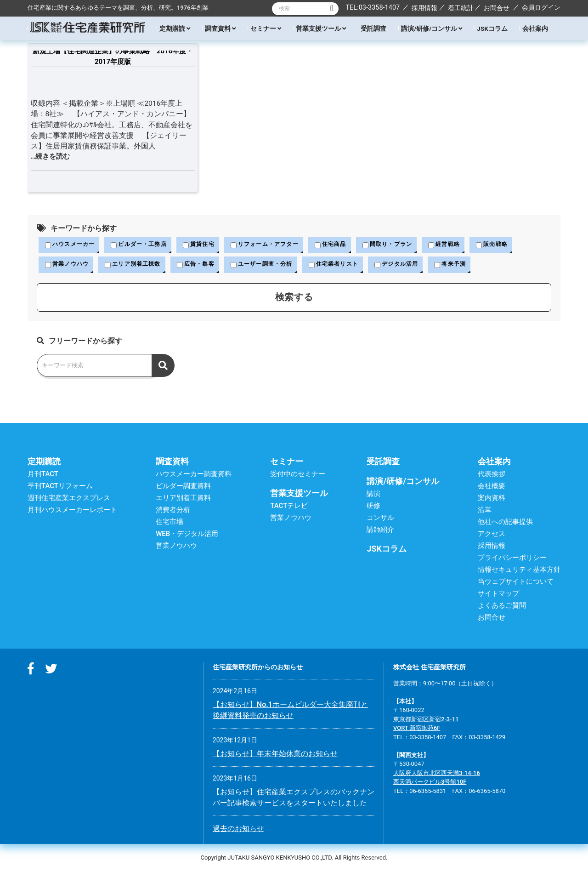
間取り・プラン (406, 245)
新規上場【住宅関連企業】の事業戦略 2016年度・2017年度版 (113, 56)
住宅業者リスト (350, 265)
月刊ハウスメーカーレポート (72, 511)
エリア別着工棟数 (138, 265)
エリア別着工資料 (183, 499)
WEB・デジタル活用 (187, 535)
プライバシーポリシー (512, 559)
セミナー (266, 28)
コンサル (380, 519)
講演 (373, 495)
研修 (373, 507)
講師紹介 (380, 530)
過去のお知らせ (238, 829)
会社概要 (492, 487)
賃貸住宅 (207, 245)
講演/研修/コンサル (432, 28)
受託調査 (373, 28)
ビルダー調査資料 (183, 487)
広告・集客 (204, 265)
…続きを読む (51, 157)
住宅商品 (347, 245)
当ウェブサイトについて (516, 582)
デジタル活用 (416, 265)
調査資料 (220, 28)
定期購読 (175, 28)
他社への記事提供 (505, 523)
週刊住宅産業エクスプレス (69, 499)
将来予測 (472, 265)
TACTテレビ (289, 507)
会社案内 (535, 28)
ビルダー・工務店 (144, 245)
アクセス (492, 535)
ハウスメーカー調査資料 (194, 475)
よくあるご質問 (502, 606)
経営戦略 (466, 245)
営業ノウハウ (68, 265)
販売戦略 (516, 245)
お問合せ (497, 8)
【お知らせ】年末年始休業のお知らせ (275, 755)
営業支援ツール (321, 28)
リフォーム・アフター (277, 245)
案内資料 (492, 499)
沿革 (485, 511)
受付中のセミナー (298, 475)
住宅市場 (170, 523)
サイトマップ (498, 594)
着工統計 (461, 8)
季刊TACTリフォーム (60, 487)
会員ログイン (541, 7)
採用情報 (424, 8)
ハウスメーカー (72, 245)
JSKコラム (492, 28)
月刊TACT (43, 475)
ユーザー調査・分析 (274, 265)
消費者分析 (173, 511)
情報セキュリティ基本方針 (519, 570)
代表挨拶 (492, 475)
